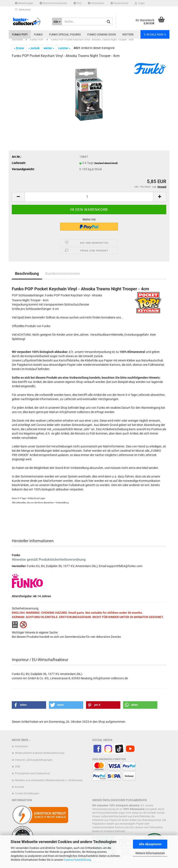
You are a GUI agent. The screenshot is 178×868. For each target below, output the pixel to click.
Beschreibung (27, 273)
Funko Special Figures (65, 34)
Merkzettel (23, 10)
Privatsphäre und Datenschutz (33, 773)
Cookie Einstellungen (27, 793)
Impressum (22, 746)
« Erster (19, 48)
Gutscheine (96, 3)
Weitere (128, 34)
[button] (119, 3)
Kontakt (20, 787)
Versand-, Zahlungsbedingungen (34, 760)
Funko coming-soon (102, 34)
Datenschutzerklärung (77, 860)
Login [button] (140, 3)
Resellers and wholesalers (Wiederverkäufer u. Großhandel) (49, 780)
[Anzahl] (89, 197)
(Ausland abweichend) (106, 163)
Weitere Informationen (150, 853)
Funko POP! (20, 34)
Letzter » (64, 48)
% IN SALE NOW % (155, 34)
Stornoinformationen (53, 3)
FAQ (78, 3)
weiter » (49, 48)
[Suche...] (57, 21)
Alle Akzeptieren (150, 844)
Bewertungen (24, 3)
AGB (17, 767)
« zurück (34, 48)
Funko (38, 34)
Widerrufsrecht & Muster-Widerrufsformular (40, 753)
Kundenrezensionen (63, 273)
